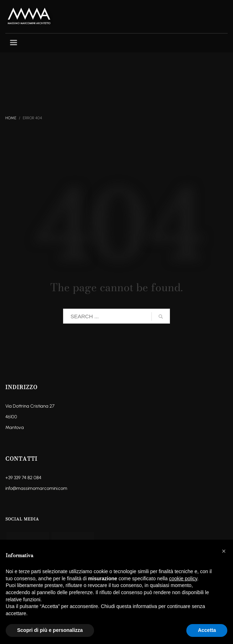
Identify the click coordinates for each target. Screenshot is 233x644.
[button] (224, 551)
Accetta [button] (207, 630)
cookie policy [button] (183, 578)
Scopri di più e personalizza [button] (50, 630)
